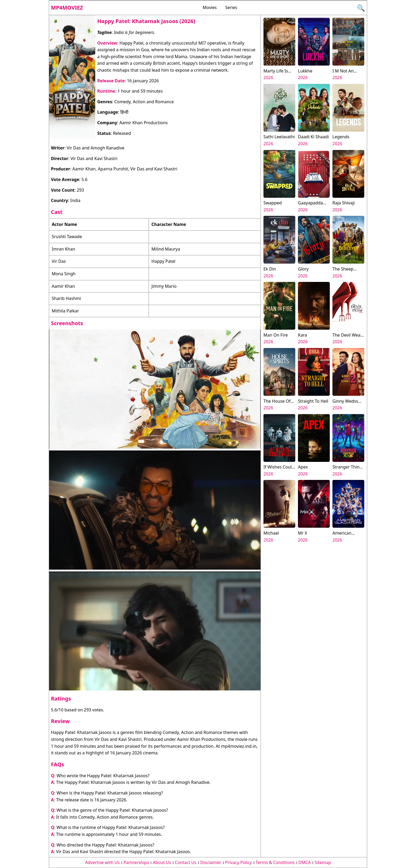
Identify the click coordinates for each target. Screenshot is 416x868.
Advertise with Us (102, 862)
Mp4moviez (67, 8)
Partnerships (136, 862)
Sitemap (323, 862)
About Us (162, 862)
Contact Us (186, 862)
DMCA (305, 862)
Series (231, 7)
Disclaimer (211, 862)
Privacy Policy (238, 862)
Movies (210, 7)
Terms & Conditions (275, 862)
